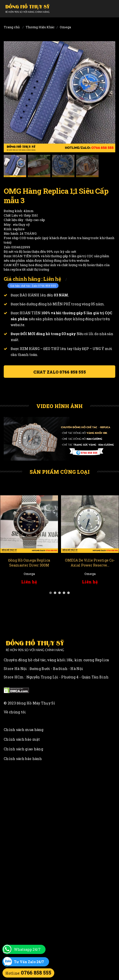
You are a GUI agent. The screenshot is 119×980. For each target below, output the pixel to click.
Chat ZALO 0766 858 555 (60, 372)
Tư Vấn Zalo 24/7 (29, 962)
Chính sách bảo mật (22, 739)
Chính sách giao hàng (23, 749)
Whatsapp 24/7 (27, 949)
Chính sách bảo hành (23, 759)
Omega (65, 27)
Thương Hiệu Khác (40, 27)
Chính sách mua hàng (24, 730)
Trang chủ (12, 27)
